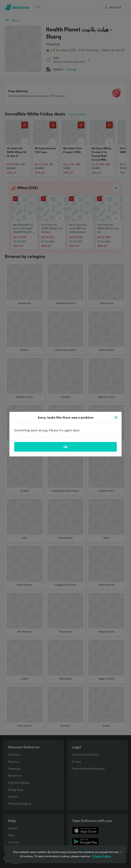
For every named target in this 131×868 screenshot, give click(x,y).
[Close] (116, 417)
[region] (65, 854)
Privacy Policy (101, 856)
